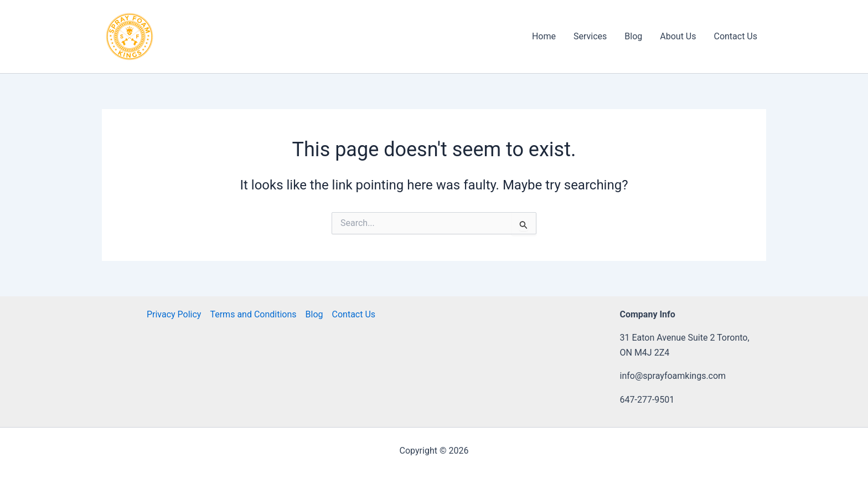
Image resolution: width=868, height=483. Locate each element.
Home (544, 36)
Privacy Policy (174, 314)
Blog (633, 36)
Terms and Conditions (253, 314)
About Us (678, 36)
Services (590, 36)
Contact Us (735, 36)
